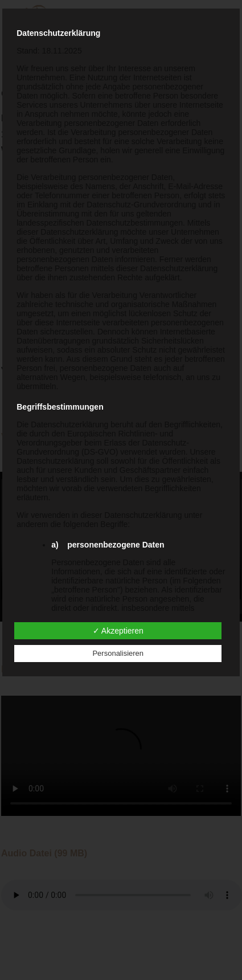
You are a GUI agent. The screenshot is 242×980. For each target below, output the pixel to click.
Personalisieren (118, 653)
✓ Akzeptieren (118, 631)
